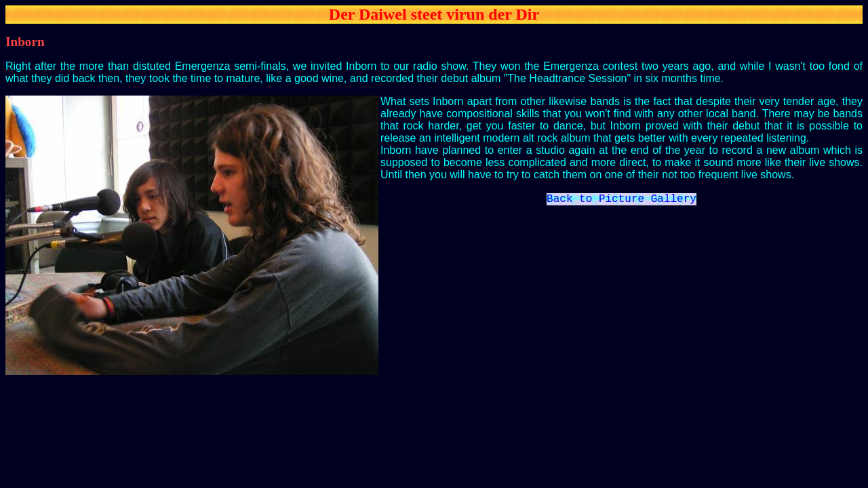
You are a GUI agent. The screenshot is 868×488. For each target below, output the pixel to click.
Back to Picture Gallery (622, 201)
